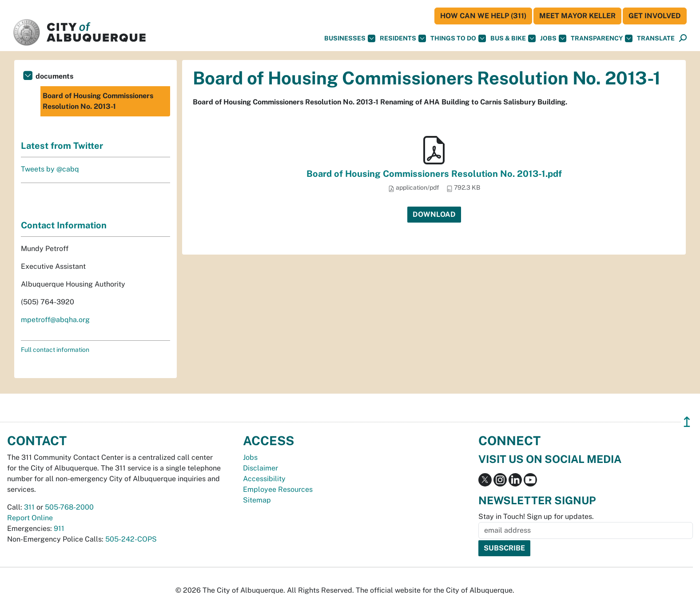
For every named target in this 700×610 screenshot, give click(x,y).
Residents (403, 38)
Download (434, 214)
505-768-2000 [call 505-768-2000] (69, 507)
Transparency (602, 38)
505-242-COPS (131, 539)
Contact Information (64, 225)
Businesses (350, 38)
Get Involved (655, 16)
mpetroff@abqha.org (55, 320)
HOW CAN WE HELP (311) (483, 16)
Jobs (553, 38)
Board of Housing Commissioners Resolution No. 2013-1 (98, 101)
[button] (656, 38)
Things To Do (458, 38)
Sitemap (257, 500)
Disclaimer (261, 468)
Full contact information (55, 350)
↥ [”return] (687, 422)
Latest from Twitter (62, 146)
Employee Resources (278, 489)
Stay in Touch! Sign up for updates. (536, 516)
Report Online (30, 518)
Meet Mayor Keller (577, 16)
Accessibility (264, 479)
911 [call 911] (59, 528)
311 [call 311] (29, 507)
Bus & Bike (513, 38)
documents (54, 76)
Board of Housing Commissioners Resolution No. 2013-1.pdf (434, 174)
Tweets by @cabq (50, 169)
